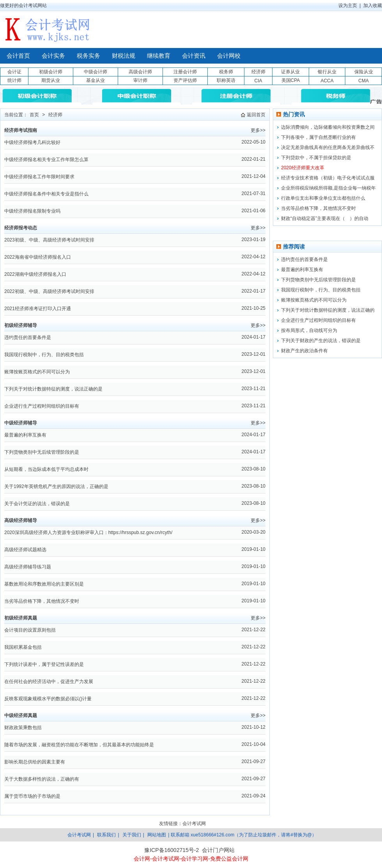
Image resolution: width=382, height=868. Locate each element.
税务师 (226, 72)
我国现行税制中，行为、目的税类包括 (44, 355)
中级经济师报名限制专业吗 (32, 211)
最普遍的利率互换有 (25, 435)
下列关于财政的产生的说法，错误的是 (321, 341)
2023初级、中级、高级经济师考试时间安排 (49, 240)
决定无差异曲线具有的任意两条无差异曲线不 (328, 147)
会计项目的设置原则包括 (30, 630)
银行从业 (327, 72)
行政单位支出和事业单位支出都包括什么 (323, 198)
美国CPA (291, 80)
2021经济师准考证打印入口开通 (38, 309)
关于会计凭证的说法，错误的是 (37, 504)
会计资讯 (194, 56)
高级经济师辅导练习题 (28, 567)
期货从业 (51, 80)
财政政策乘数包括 (23, 728)
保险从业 (364, 72)
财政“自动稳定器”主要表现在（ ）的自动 (325, 218)
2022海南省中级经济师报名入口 (38, 257)
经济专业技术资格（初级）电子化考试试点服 (328, 178)
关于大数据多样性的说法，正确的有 (42, 779)
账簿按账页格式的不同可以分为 (37, 372)
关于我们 (132, 835)
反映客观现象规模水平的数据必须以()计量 (48, 699)
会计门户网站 (218, 850)
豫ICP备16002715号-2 (172, 850)
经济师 (258, 72)
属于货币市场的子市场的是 (32, 796)
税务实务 (88, 56)
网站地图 (157, 835)
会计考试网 (194, 824)
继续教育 (159, 56)
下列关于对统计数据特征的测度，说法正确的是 (53, 389)
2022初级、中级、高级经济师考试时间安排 (49, 291)
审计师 (140, 80)
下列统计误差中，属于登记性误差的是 (44, 664)
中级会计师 (95, 72)
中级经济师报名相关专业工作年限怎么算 (46, 160)
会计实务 (53, 56)
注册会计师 (185, 72)
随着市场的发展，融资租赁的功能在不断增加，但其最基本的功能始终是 (79, 745)
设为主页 (348, 5)
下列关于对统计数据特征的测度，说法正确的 (328, 310)
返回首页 (256, 115)
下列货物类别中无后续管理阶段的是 (42, 452)
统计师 (14, 80)
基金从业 (95, 80)
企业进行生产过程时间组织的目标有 (42, 406)
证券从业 (290, 72)
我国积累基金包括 (23, 647)
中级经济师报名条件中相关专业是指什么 (46, 194)
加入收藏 (373, 5)
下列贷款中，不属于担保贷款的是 (316, 158)
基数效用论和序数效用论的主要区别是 (44, 584)
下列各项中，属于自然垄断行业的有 (318, 137)
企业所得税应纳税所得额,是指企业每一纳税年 (328, 188)
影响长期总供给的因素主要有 (35, 762)
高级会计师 (140, 72)
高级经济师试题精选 (25, 550)
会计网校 (229, 56)
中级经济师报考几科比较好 (32, 142)
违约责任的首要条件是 (28, 337)
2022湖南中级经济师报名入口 (35, 274)
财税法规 (124, 56)
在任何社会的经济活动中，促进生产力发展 (49, 682)
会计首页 (18, 56)
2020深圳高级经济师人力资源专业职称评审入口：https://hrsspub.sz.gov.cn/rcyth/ (88, 533)
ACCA (327, 81)
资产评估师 (185, 80)
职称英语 (226, 80)
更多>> (258, 130)
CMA (363, 81)
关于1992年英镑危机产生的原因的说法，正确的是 (56, 486)
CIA (258, 81)
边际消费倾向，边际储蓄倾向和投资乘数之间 (328, 127)
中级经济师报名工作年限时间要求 (39, 177)
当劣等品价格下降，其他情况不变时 (42, 601)
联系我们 (106, 835)
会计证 (14, 72)
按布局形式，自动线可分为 (309, 330)
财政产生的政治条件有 (304, 351)
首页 (34, 115)
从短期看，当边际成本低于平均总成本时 (46, 469)
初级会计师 (51, 72)
